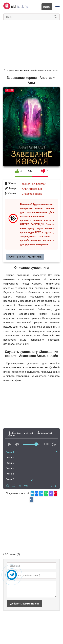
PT (55, 493)
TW (41, 493)
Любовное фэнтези (34, 184)
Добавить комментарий (24, 604)
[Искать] (55, 17)
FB (37, 493)
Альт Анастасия (32, 189)
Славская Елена (32, 194)
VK (32, 500)
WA (46, 493)
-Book (19, 7)
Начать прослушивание (25, 257)
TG (32, 493)
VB (51, 493)
